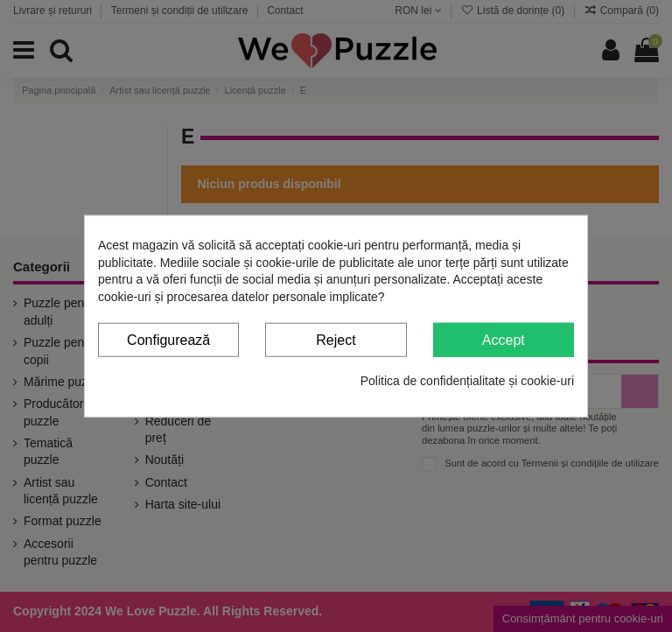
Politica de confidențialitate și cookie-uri (467, 381)
